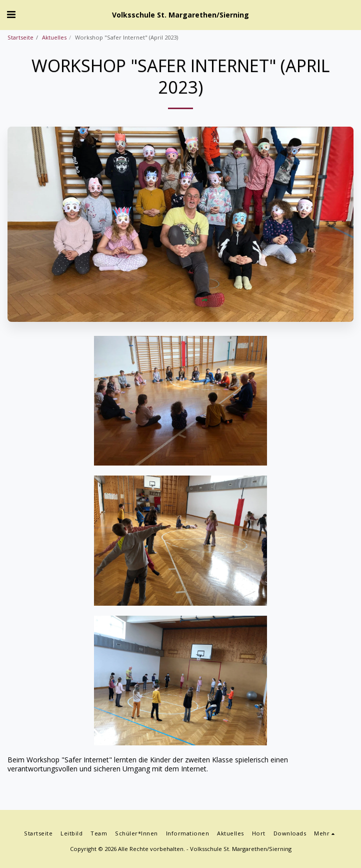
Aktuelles (54, 37)
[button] (11, 14)
